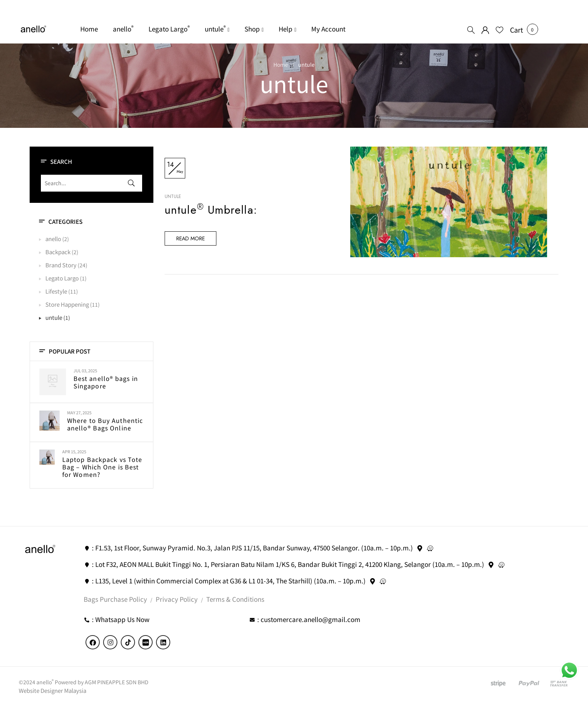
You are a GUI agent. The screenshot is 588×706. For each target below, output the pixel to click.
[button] (517, 30)
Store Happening (67, 304)
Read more (190, 239)
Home (281, 64)
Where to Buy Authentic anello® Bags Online (105, 424)
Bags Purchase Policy (115, 599)
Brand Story (61, 265)
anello (53, 239)
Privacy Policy (177, 599)
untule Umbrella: (211, 210)
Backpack (58, 252)
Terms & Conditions (235, 599)
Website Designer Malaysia (52, 690)
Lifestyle (56, 291)
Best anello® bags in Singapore (106, 382)
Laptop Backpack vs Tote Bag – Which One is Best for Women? (102, 467)
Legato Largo (62, 278)
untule (54, 317)
